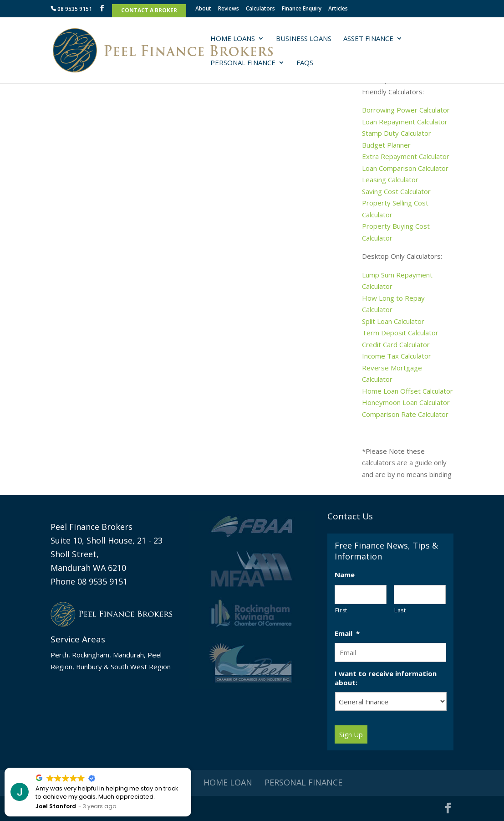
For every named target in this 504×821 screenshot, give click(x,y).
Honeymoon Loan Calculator (406, 402)
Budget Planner (386, 145)
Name (345, 575)
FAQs (305, 63)
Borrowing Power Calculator (406, 110)
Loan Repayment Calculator (405, 122)
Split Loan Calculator (393, 321)
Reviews (229, 9)
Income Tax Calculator (397, 356)
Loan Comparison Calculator (405, 168)
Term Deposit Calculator (400, 333)
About (203, 9)
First (341, 610)
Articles (338, 9)
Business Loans (304, 39)
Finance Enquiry (302, 9)
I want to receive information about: (386, 678)
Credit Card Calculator (396, 344)
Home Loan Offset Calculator (407, 391)
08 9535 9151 (71, 9)
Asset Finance (368, 39)
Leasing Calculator (390, 180)
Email (347, 634)
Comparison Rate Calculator (406, 414)
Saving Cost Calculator (396, 191)
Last (400, 610)
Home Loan (228, 782)
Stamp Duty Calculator (397, 133)
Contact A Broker (149, 11)
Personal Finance (243, 63)
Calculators (260, 9)
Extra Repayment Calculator (406, 156)
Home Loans (233, 39)
